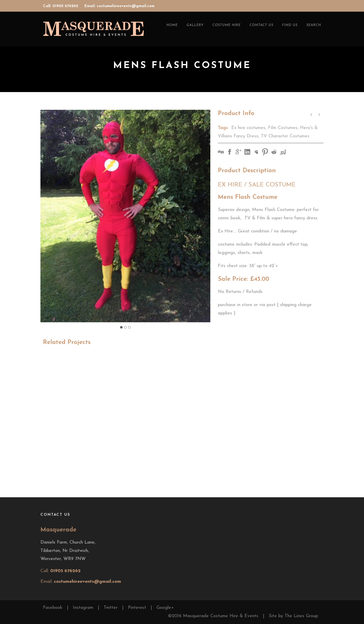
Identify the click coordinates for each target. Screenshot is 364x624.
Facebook (53, 608)
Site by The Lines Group (293, 616)
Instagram (83, 608)
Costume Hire (226, 25)
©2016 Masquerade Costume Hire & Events (213, 616)
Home (172, 25)
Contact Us (261, 25)
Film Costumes (283, 128)
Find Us (290, 25)
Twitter (111, 608)
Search (314, 25)
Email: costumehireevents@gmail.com (119, 6)
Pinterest (137, 608)
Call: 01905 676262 (61, 6)
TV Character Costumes (285, 136)
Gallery (195, 25)
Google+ (165, 608)
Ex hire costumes (248, 128)
